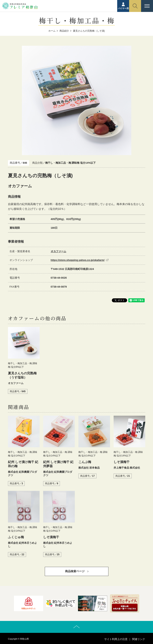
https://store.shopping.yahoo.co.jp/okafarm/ (78, 260)
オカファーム (58, 251)
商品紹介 (64, 31)
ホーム (52, 31)
